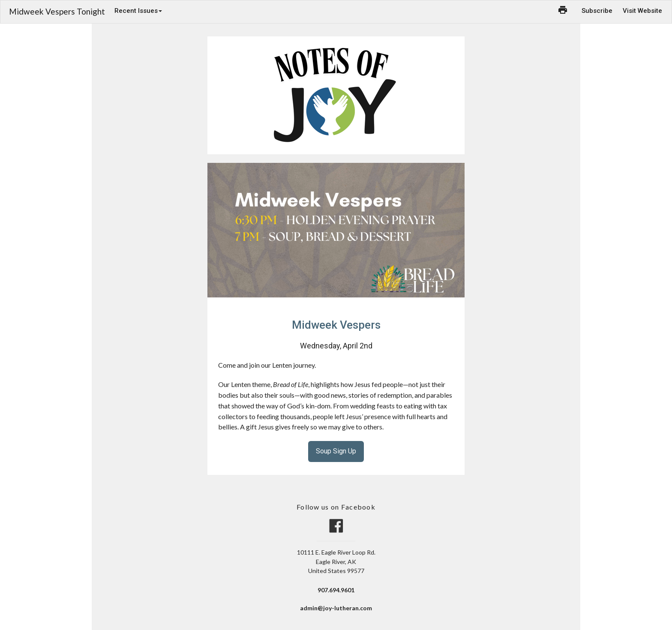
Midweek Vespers (336, 325)
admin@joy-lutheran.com (336, 608)
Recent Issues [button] (138, 11)
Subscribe (597, 11)
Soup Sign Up (336, 451)
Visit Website (642, 11)
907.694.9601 (336, 590)
